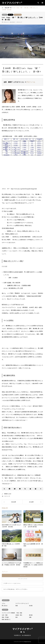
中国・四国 (19, 613)
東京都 (31, 615)
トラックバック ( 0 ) (22, 579)
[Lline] (20, 489)
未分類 (31, 606)
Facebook (21, 632)
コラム (5, 15)
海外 (17, 617)
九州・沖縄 (5, 615)
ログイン (18, 589)
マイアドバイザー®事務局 (8, 613)
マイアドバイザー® (22, 629)
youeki (10, 494)
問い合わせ (5, 606)
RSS (24, 632)
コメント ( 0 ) (22, 575)
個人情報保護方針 (27, 635)
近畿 (30, 617)
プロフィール (31, 82)
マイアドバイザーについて (22, 603)
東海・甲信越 (5, 617)
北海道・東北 (19, 615)
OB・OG (10, 15)
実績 (17, 606)
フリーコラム (18, 15)
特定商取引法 (17, 635)
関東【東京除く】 (6, 619)
